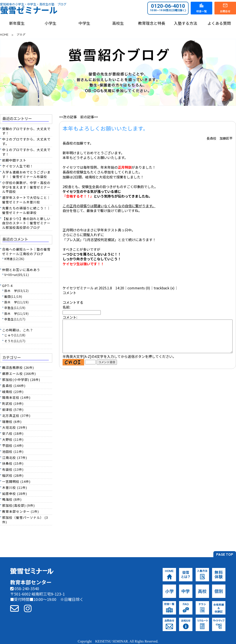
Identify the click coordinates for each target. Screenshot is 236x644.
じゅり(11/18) (15, 335)
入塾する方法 (186, 23)
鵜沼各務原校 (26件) (18, 367)
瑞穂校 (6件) (12, 422)
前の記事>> (89, 117)
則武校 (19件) (13, 403)
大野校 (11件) (13, 439)
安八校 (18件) (13, 433)
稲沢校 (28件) (13, 475)
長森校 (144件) (14, 386)
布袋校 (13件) (13, 469)
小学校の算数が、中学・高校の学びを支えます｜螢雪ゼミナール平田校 (26, 187)
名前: (66, 307)
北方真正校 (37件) (16, 416)
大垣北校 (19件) (15, 427)
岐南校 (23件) (13, 392)
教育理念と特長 (152, 23)
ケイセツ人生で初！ (18, 166)
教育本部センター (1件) (20, 511)
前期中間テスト (14, 160)
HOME (4, 34)
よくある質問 (219, 23)
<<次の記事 (68, 117)
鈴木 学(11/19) (17, 302)
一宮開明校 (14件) (16, 481)
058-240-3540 (25, 588)
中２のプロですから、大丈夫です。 (26, 141)
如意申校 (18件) (15, 494)
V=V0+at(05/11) (17, 275)
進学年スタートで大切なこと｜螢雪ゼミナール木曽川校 (26, 200)
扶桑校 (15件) (13, 463)
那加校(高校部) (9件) (18, 505)
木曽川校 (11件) (15, 487)
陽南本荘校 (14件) (16, 397)
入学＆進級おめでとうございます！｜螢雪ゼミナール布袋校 (26, 174)
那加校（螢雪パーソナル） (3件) (25, 520)
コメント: (70, 317)
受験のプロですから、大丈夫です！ (26, 131)
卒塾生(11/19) (15, 308)
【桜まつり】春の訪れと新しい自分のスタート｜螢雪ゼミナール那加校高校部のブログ (26, 223)
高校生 (118, 23)
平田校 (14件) (13, 445)
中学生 (84, 23)
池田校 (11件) (13, 451)
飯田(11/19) (13, 296)
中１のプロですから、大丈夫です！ (26, 152)
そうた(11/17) (15, 341)
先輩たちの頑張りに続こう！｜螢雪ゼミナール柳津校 (26, 210)
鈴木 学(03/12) (17, 291)
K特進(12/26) (14, 259)
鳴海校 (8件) (12, 499)
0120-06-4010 (168, 8)
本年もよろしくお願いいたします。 (105, 128)
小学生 (50, 23)
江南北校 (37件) (15, 458)
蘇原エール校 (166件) (19, 373)
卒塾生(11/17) (15, 319)
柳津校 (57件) (13, 409)
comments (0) (139, 288)
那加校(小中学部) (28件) (21, 380)
